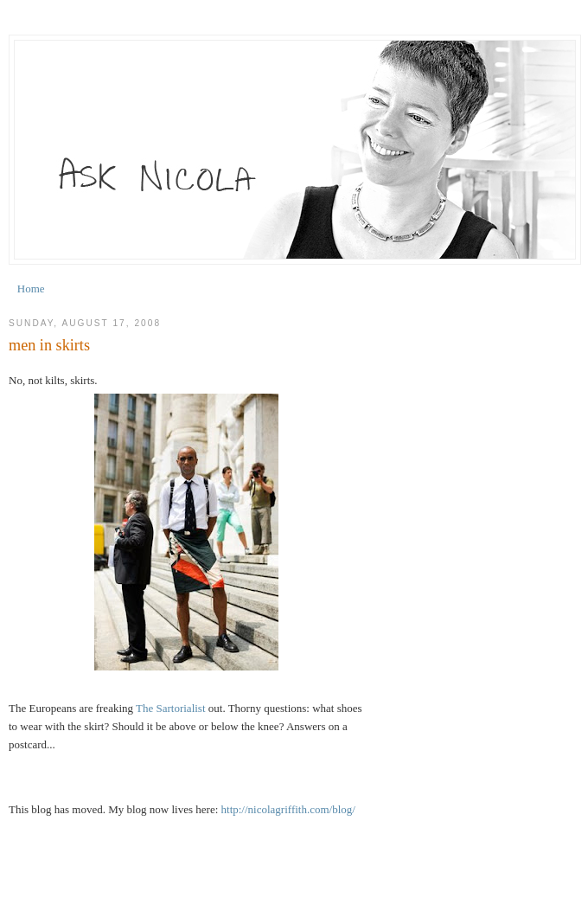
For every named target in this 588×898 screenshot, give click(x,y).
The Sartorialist (171, 708)
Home (31, 289)
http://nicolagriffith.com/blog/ (288, 809)
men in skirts (49, 345)
